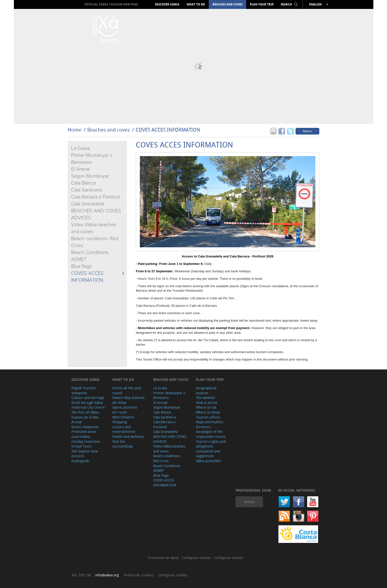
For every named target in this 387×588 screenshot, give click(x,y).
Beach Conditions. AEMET (167, 468)
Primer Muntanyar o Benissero (169, 395)
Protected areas (84, 432)
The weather (206, 398)
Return (307, 131)
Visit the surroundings (123, 444)
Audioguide (80, 461)
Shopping (119, 422)
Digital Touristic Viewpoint (84, 390)
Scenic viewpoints (85, 427)
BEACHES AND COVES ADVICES (170, 439)
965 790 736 (81, 575)
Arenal (77, 422)
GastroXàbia (81, 436)
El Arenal (80, 169)
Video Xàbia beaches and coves (169, 449)
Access (249, 502)
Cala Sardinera (86, 190)
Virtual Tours (81, 446)
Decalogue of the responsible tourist (211, 434)
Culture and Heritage (88, 398)
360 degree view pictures (85, 454)
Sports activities (125, 407)
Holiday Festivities (86, 441)
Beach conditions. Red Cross (167, 458)
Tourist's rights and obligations (211, 444)
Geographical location (206, 390)
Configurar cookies (197, 558)
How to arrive (207, 403)
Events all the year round (127, 390)
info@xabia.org (107, 575)
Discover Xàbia (167, 4)
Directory (203, 427)
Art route (120, 412)
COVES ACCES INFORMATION (168, 130)
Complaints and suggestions (208, 454)
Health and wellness (128, 436)
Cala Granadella (88, 204)
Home (74, 130)
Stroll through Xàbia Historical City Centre (88, 405)
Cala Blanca (83, 183)
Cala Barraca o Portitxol (95, 197)
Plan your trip (262, 4)
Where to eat (206, 407)
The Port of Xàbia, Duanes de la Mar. (86, 415)
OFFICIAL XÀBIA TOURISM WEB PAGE (111, 4)
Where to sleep (208, 412)
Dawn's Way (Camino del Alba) (128, 400)
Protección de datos (164, 558)
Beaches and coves (227, 4)
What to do (196, 4)
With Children (123, 417)
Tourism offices (208, 417)
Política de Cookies (138, 575)
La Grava (80, 148)
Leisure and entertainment (124, 429)
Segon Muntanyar (90, 176)
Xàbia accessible (208, 461)
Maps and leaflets (210, 422)
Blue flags (81, 266)
